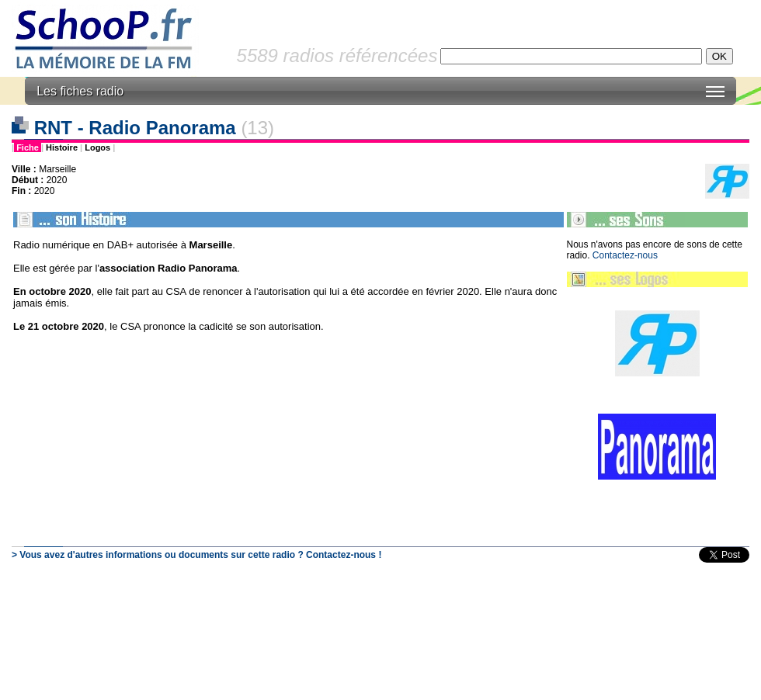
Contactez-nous (625, 255)
